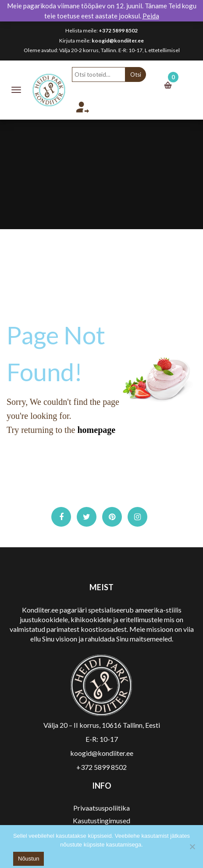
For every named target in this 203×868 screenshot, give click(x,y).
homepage (96, 430)
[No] (192, 847)
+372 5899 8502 (118, 30)
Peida (151, 16)
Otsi (136, 74)
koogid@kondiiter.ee (118, 41)
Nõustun (28, 859)
